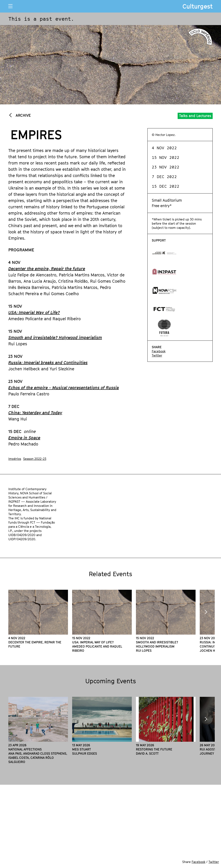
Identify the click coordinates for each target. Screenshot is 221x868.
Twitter (157, 355)
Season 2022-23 (35, 459)
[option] (38, 619)
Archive (23, 115)
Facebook (159, 351)
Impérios (15, 459)
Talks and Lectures (195, 116)
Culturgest (198, 6)
